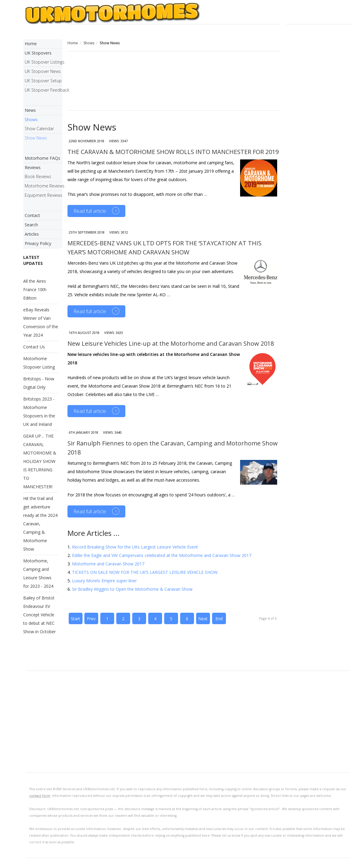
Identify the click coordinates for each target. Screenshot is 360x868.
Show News (36, 138)
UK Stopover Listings (44, 62)
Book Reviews (38, 176)
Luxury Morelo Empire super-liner (104, 581)
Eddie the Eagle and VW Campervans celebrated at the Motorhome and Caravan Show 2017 (162, 555)
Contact (32, 215)
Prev (91, 619)
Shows (89, 43)
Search (31, 225)
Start (75, 619)
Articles (32, 234)
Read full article (90, 211)
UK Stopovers (38, 53)
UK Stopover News (43, 71)
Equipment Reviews (44, 195)
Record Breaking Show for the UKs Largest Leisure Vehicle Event (135, 547)
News (30, 110)
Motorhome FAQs (42, 158)
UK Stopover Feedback (44, 90)
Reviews (33, 167)
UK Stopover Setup (43, 81)
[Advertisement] (174, 82)
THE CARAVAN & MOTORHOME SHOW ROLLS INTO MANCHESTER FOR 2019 (173, 152)
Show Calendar (39, 129)
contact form (40, 796)
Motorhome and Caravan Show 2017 (108, 564)
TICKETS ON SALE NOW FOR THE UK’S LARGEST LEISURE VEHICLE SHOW (145, 572)
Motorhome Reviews (44, 186)
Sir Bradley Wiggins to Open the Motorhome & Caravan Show (132, 589)
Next (203, 619)
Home (73, 43)
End (219, 619)
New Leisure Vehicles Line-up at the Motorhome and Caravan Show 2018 (171, 343)
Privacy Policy (38, 243)
